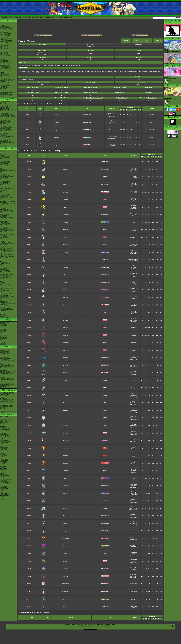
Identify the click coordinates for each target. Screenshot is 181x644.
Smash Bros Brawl (4, 260)
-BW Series (3, 454)
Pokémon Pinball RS (5, 272)
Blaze (133, 447)
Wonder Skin (133, 495)
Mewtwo (66, 230)
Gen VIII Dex (90, 44)
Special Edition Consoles (6, 307)
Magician (133, 449)
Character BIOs (4, 325)
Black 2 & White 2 (4, 222)
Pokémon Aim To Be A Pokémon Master (8, 117)
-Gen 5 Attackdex (4, 50)
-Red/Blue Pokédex (5, 26)
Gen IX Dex (42, 44)
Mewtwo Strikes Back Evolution (7, 384)
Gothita (66, 395)
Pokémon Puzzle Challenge (7, 286)
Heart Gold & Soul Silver (6, 242)
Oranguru (66, 486)
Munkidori (66, 607)
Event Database (4, 93)
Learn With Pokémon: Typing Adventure (7, 235)
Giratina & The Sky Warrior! (7, 365)
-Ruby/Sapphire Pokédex (6, 29)
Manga (8, 320)
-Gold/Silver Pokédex (5, 28)
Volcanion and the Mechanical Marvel (7, 380)
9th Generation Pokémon (6, 95)
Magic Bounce (133, 245)
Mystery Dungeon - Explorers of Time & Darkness (8, 257)
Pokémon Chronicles (5, 120)
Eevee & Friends (4, 409)
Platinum (2, 241)
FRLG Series (3, 334)
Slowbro (66, 185)
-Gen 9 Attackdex (4, 55)
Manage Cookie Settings (108, 625)
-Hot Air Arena (3, 480)
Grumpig (66, 320)
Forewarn (133, 200)
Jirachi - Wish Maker (5, 358)
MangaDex (3, 323)
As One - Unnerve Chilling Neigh (112, 137)
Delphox (66, 463)
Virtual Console (4, 306)
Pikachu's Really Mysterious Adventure (7, 407)
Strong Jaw (133, 493)
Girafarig (66, 267)
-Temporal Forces (4, 443)
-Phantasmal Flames (5, 430)
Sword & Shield (4, 169)
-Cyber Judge (3, 492)
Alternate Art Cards (5, 423)
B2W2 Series (3, 341)
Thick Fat (133, 311)
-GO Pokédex (3, 39)
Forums (16, 18)
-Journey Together (4, 436)
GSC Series (3, 332)
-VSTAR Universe (4, 493)
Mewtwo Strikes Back (5, 351)
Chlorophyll (133, 214)
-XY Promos (3, 466)
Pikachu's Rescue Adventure (7, 393)
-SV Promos (3, 463)
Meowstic (66, 471)
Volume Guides (4, 328)
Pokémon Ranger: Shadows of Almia (7, 255)
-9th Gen (2, 71)
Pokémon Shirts (4, 88)
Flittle (66, 554)
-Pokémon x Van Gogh (5, 83)
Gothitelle (66, 410)
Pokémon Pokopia (4, 158)
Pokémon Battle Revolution (7, 251)
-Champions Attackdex (5, 56)
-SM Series (3, 452)
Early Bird (133, 267)
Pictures (168, 83)
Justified (133, 374)
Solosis (66, 418)
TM (147, 40)
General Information (5, 322)
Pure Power (133, 297)
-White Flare (3, 433)
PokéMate (3, 280)
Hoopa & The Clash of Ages (7, 378)
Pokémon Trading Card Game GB (8, 299)
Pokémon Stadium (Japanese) (7, 297)
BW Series (3, 340)
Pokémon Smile (4, 179)
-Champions (3, 70)
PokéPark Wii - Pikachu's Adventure (6, 249)
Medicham (66, 305)
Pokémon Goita (4, 315)
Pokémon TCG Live (5, 184)
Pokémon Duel (4, 217)
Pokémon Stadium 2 (5, 285)
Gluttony (133, 176)
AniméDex (3, 103)
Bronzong (66, 365)
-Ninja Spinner (3, 470)
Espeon (66, 245)
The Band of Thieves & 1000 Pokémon (7, 208)
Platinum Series (4, 337)
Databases (8, 21)
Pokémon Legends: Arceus (6, 172)
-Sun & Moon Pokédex (5, 33)
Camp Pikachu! (4, 397)
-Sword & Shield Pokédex (6, 36)
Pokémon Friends (4, 159)
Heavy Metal (133, 359)
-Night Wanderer (4, 487)
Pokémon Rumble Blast (6, 231)
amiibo (2, 312)
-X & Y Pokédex (4, 32)
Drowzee (66, 200)
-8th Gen (2, 72)
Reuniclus (66, 433)
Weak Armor (133, 539)
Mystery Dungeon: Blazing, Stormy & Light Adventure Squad (8, 247)
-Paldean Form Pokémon (6, 97)
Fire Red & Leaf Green (5, 264)
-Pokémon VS (3, 494)
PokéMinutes (3, 134)
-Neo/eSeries (3, 458)
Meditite (66, 297)
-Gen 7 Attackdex (4, 52)
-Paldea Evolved (4, 449)
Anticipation (133, 501)
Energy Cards (3, 421)
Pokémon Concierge (5, 140)
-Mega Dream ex (4, 472)
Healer (133, 499)
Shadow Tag (133, 397)
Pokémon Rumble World (6, 211)
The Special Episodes (5, 121)
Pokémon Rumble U (5, 226)
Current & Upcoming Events (7, 92)
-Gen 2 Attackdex (4, 46)
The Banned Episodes (5, 123)
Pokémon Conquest (5, 228)
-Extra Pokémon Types (5, 419)
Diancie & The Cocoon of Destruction (6, 377)
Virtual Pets (3, 311)
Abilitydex (2, 59)
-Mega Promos (4, 461)
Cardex (2, 64)
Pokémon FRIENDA (5, 318)
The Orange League (5, 106)
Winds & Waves (4, 152)
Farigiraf (66, 576)
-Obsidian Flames (4, 447)
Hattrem (66, 508)
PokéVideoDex (4, 136)
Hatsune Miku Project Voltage (7, 79)
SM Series (3, 345)
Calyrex (56, 130)
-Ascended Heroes (5, 429)
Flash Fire (133, 538)
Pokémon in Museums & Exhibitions (6, 81)
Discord (27, 18)
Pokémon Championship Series (8, 77)
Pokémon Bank (4, 202)
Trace (133, 275)
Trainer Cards (3, 420)
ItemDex (2, 57)
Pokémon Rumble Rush (6, 193)
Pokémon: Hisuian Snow (6, 130)
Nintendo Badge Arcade (6, 219)
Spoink (66, 313)
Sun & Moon (3, 186)
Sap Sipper (133, 269)
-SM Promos (3, 465)
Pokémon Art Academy (5, 206)
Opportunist (133, 560)
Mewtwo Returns (4, 355)
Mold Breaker (133, 568)
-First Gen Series (4, 459)
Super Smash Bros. (5, 300)
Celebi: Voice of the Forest (6, 356)
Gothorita (66, 403)
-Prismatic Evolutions (5, 437)
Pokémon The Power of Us (6, 383)
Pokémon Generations (5, 126)
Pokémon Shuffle (4, 209)
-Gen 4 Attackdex (4, 49)
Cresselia (66, 380)
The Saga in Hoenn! (5, 108)
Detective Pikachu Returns (6, 166)
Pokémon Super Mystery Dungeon (8, 212)
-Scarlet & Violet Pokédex (6, 40)
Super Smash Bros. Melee (6, 288)
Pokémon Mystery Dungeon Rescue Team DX (7, 177)
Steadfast (133, 371)
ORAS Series (3, 343)
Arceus (66, 388)
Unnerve (112, 130)
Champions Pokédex (62, 18)
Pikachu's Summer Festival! (7, 399)
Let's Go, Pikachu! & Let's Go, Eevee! (7, 189)
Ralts (66, 275)
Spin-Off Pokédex (4, 60)
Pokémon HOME (4, 173)
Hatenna (66, 501)
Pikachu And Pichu (5, 395)
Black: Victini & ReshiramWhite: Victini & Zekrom (8, 370)
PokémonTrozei (4, 275)
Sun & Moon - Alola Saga (6, 114)
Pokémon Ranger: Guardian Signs (8, 244)
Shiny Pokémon (4, 124)
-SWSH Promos (4, 464)
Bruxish (66, 493)
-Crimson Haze (4, 490)
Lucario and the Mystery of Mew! (8, 361)
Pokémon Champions (5, 156)
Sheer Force (133, 441)
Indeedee (57, 115)
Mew (66, 237)
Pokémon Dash (4, 268)
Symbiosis (133, 487)
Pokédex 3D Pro (4, 233)
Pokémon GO (3, 160)
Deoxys (66, 328)
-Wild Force (3, 491)
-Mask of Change (4, 489)
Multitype (133, 388)
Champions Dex (90, 46)
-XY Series (3, 453)
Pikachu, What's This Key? (6, 410)
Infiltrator (133, 471)
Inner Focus (112, 113)
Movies (8, 347)
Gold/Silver (3, 282)
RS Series (3, 333)
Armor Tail (133, 576)
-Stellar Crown (3, 439)
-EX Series (3, 457)
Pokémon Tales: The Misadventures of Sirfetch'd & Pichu (7, 143)
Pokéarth (72, 18)
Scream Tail (66, 584)
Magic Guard (133, 418)
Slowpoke (66, 169)
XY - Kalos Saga (4, 113)
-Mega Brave (3, 474)
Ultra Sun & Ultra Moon (6, 187)
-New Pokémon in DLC (6, 96)
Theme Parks (3, 89)
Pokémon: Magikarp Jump (6, 192)
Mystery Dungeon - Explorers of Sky (8, 252)
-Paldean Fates (4, 444)
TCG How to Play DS (5, 237)
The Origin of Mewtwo (5, 350)
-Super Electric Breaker (6, 484)
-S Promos (3, 498)
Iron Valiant (66, 591)
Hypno (66, 207)
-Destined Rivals (4, 434)
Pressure (133, 229)
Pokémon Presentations (6, 85)
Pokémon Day (3, 84)
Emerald (2, 265)
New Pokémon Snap (5, 181)
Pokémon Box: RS (4, 271)
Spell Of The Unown (5, 354)
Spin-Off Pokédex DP (5, 62)
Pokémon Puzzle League (6, 293)
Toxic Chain (133, 606)
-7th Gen (2, 73)
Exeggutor (66, 215)
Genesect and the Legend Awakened (6, 374)
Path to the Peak (4, 133)
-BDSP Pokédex (4, 37)
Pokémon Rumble (4, 245)
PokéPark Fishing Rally (6, 278)
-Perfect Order (3, 427)
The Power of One (4, 353)
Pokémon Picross (4, 213)
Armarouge (66, 538)
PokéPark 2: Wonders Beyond (7, 229)
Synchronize (112, 115)
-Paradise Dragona (5, 485)
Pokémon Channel (4, 269)
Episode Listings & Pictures (7, 101)
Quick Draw (133, 191)
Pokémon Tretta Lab (5, 225)
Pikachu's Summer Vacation (7, 392)
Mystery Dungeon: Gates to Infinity (8, 227)
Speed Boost (133, 555)
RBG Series (3, 329)
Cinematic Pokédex (5, 65)
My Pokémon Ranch (5, 259)
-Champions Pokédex (5, 43)
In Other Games (4, 305)
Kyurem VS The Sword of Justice (8, 371)
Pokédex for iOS (4, 238)
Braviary (66, 441)
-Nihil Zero (3, 471)
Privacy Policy (96, 625)
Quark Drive (133, 591)
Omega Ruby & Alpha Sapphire (7, 201)
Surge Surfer (133, 162)
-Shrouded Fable (4, 440)
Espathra (66, 561)
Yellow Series (3, 330)
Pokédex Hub (35, 18)
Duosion (66, 425)
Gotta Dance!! (3, 398)
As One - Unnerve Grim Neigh (112, 145)
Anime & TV (8, 99)
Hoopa (66, 478)
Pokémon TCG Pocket (5, 167)
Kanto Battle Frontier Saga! (7, 110)
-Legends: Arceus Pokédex (6, 38)
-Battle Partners (4, 481)
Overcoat (133, 417)
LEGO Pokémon (4, 86)
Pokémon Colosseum (5, 266)
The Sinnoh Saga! (4, 111)
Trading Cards (8, 414)
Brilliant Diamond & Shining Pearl (8, 171)
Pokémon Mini (3, 287)
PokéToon (2, 132)
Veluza (66, 569)
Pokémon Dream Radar (6, 224)
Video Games (8, 148)
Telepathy (133, 276)
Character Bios (4, 104)
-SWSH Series (4, 451)
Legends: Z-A (3, 155)
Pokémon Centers (4, 76)
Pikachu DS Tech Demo (6, 277)
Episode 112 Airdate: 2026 (170, 98)
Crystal (2, 284)
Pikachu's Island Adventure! (7, 402)
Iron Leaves (66, 599)
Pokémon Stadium (4, 298)
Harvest (133, 215)
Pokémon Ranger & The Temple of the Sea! (8, 363)
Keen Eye (133, 440)
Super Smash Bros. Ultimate (7, 198)
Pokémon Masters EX (5, 162)
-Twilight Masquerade (5, 441)
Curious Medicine (133, 259)
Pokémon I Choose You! (6, 382)
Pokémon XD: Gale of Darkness (8, 267)
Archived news (4, 24)
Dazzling (133, 492)
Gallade (66, 373)
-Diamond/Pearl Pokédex (6, 30)
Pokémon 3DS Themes (6, 308)
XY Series (2, 342)
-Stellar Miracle (4, 486)
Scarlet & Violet (4, 154)
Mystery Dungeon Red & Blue (7, 274)
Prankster (133, 472)
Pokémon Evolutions (5, 128)
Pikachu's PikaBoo (4, 396)
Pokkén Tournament (5, 215)
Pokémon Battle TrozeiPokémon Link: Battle (8, 204)
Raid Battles (3, 424)
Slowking (66, 252)
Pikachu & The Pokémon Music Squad (7, 412)
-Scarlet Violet (3, 450)
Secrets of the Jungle (5, 385)
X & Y (1, 200)
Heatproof (133, 358)
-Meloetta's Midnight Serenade (7, 373)
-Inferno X (2, 473)
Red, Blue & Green (5, 291)
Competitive (133, 395)
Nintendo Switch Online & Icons (8, 313)
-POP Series (3, 467)
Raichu (66, 162)
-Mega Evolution (4, 431)
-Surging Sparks (4, 438)
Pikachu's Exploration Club (6, 403)
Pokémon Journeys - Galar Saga (8, 116)
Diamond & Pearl (4, 240)
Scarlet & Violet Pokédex (47, 18)
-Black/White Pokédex (5, 31)
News (1, 23)
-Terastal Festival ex (5, 483)
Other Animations (4, 138)
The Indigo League (5, 105)
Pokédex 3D (3, 232)
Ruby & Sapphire (4, 262)
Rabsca (66, 546)
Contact (22, 18)
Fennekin (66, 448)
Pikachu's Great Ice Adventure (7, 404)
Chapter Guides (4, 327)
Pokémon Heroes (4, 357)
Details (126, 41)
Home (11, 18)
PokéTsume (3, 146)
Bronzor (66, 358)
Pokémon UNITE (4, 164)
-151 (1, 446)
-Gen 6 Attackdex (4, 51)
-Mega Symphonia (4, 476)
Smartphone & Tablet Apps (6, 309)
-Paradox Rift (3, 445)
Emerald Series (4, 335)
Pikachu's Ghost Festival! (6, 401)
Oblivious (133, 168)
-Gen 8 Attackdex (4, 53)
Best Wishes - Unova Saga (6, 112)
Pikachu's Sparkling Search (7, 405)
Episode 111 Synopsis (171, 79)
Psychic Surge (112, 116)
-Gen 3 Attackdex (4, 48)
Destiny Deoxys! (4, 360)
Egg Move (158, 40)
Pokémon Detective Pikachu (7, 388)
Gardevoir (66, 290)
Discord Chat (3, 91)
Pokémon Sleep (4, 165)
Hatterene (66, 516)
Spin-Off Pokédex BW (5, 63)
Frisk (133, 222)
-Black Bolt (3, 432)
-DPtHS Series (4, 456)
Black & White (3, 221)
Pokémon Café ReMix (5, 161)
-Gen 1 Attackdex (4, 45)
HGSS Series (3, 339)
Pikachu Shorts (8, 390)
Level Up (137, 40)
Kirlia (66, 282)
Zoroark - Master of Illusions (7, 368)
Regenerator (133, 171)
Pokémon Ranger (4, 273)
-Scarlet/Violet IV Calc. (5, 68)
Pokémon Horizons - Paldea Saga (8, 119)
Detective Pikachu (4, 195)
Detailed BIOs (3, 326)
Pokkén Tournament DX (6, 194)
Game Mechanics (4, 66)
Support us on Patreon (90, 629)
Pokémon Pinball (4, 295)
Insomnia (133, 198)
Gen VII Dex (139, 44)
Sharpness (133, 373)
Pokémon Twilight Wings (6, 127)
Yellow (2, 292)
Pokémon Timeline (4, 75)
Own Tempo (112, 121)
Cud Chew (133, 575)
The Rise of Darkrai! (5, 364)
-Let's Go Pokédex (4, 35)
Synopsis (167, 102)
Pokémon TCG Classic (5, 425)
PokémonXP (3, 78)
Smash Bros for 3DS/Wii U (6, 218)
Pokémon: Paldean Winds (6, 131)
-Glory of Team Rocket (5, 479)
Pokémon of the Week (5, 69)
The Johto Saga (4, 107)
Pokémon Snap (4, 294)
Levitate (133, 356)
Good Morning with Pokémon (7, 137)
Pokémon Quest (4, 197)
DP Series (2, 336)
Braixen (66, 456)
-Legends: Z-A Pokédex (6, 42)
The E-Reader (3, 279)
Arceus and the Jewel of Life (7, 367)
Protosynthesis (133, 584)
